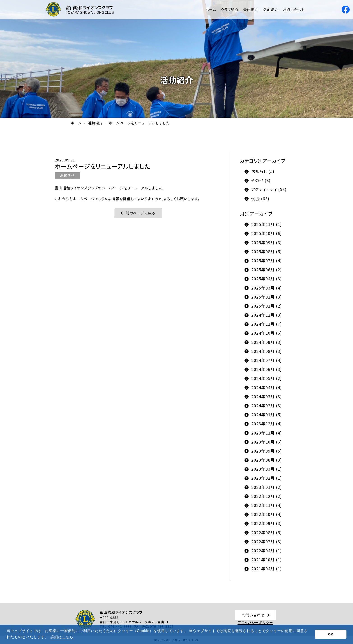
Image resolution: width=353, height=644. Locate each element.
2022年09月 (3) (266, 523)
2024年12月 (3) (266, 315)
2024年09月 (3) (266, 342)
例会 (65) (260, 198)
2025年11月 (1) (266, 224)
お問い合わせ (294, 9)
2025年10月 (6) (266, 233)
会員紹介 (251, 9)
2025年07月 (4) (266, 260)
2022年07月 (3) (266, 541)
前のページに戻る (140, 213)
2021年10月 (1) (266, 559)
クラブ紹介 (230, 9)
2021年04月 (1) (266, 568)
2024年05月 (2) (266, 378)
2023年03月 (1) (266, 469)
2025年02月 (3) (266, 297)
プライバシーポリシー (255, 622)
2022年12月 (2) (266, 496)
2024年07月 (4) (266, 360)
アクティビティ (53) (269, 189)
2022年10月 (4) (266, 514)
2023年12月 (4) (266, 423)
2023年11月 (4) (266, 433)
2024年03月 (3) (266, 396)
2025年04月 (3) (266, 278)
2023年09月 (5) (266, 451)
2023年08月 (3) (266, 460)
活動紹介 (271, 9)
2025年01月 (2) (266, 306)
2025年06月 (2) (266, 269)
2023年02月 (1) (266, 478)
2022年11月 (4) (266, 505)
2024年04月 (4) (266, 387)
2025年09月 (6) (266, 242)
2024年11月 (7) (266, 324)
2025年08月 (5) (266, 251)
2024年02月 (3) (266, 405)
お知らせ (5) (263, 171)
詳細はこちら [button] (62, 637)
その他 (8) (261, 180)
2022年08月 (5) (266, 532)
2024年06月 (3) (266, 369)
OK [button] (331, 634)
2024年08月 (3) (266, 351)
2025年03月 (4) (266, 288)
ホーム (211, 9)
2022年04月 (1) (266, 550)
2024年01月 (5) (266, 414)
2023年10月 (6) (266, 442)
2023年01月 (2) (266, 487)
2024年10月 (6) (266, 333)
